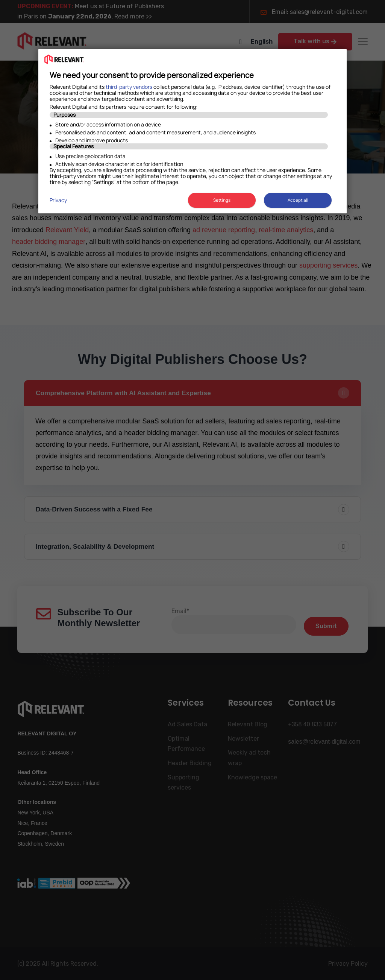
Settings (221, 200)
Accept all (298, 200)
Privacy (58, 200)
